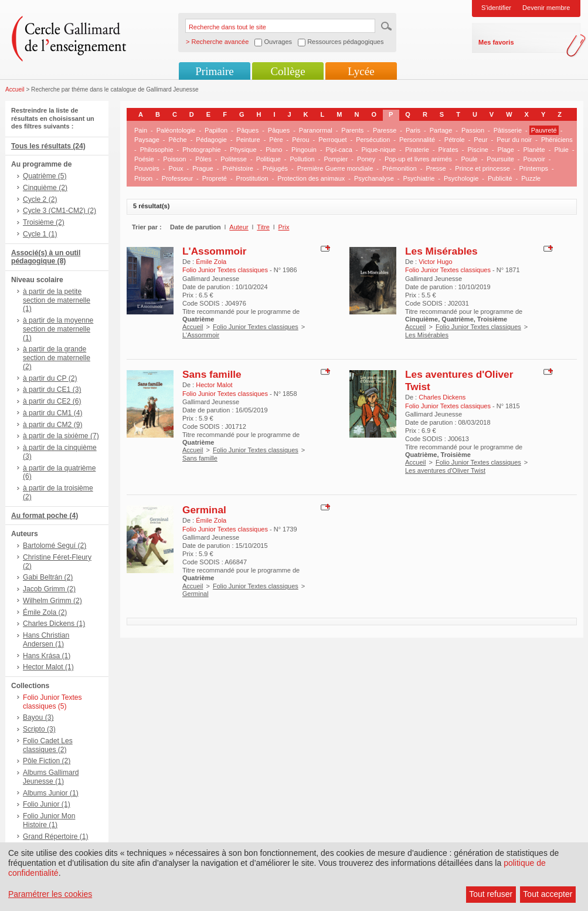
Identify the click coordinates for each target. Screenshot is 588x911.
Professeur (177, 178)
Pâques (248, 130)
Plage (506, 150)
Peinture (248, 140)
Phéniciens (557, 140)
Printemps (534, 168)
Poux (176, 168)
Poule (470, 159)
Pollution (303, 159)
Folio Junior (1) (47, 804)
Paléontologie (176, 130)
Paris (413, 130)
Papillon (216, 130)
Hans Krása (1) (47, 656)
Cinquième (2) (45, 188)
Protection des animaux (311, 178)
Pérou (300, 140)
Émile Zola (211, 262)
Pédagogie (211, 140)
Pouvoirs (147, 168)
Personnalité (417, 140)
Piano (274, 150)
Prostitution (252, 178)
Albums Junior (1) (51, 793)
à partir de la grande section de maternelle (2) (57, 358)
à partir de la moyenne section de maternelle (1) (58, 329)
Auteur (239, 227)
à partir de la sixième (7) (61, 436)
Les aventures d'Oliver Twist (445, 470)
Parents (352, 130)
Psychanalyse (374, 178)
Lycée (361, 71)
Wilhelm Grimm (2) (52, 601)
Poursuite (500, 159)
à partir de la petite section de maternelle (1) (57, 300)
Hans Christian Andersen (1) (46, 640)
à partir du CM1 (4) (53, 413)
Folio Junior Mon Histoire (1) (49, 820)
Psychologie (461, 178)
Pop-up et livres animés (418, 159)
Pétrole (455, 140)
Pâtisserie (508, 130)
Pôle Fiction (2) (47, 761)
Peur (480, 140)
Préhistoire (238, 168)
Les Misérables (441, 251)
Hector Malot (214, 385)
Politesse (234, 159)
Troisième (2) (44, 222)
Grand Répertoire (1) (56, 837)
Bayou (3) (38, 717)
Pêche (177, 140)
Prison (143, 178)
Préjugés (275, 168)
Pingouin (304, 150)
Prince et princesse (482, 168)
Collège (288, 71)
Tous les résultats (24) (48, 146)
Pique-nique (379, 150)
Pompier (336, 159)
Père (276, 140)
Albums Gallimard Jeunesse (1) (51, 777)
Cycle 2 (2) (40, 199)
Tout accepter (548, 894)
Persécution (373, 140)
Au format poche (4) (45, 516)
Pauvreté (544, 130)
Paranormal (316, 130)
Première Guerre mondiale (335, 168)
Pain (141, 130)
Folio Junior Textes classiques (256, 327)
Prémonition (400, 168)
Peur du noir (514, 140)
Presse (436, 168)
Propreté (215, 178)
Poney (366, 159)
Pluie (561, 150)
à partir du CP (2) (50, 378)
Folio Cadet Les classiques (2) (48, 745)
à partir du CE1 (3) (52, 390)
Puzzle (531, 178)
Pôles (203, 159)
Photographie (201, 150)
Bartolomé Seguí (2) (55, 546)
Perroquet (332, 140)
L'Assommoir (215, 251)
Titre (263, 227)
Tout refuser (491, 894)
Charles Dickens (442, 397)
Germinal (204, 510)
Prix (284, 227)
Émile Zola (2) (45, 612)
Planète (534, 150)
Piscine (477, 150)
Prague (203, 168)
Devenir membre (546, 8)
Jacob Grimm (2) (49, 589)
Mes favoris (496, 42)
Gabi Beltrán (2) (48, 577)
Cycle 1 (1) (40, 234)
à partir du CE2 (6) (52, 401)
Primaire (214, 71)
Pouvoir (534, 159)
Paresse (385, 130)
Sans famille (212, 374)
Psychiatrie (419, 178)
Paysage (147, 140)
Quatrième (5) (45, 176)
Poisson (174, 159)
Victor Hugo (435, 262)
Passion (473, 130)
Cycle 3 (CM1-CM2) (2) (60, 211)
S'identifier (496, 8)
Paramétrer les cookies (50, 894)
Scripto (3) (39, 729)
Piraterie (417, 150)
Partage (441, 130)
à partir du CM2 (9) (53, 425)
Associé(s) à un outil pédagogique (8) (46, 257)
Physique (243, 150)
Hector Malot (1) (48, 667)
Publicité (500, 178)
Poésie (144, 159)
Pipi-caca (339, 150)
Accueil (15, 89)
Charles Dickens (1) (54, 624)
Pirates (448, 150)
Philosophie (157, 150)
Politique (268, 159)
